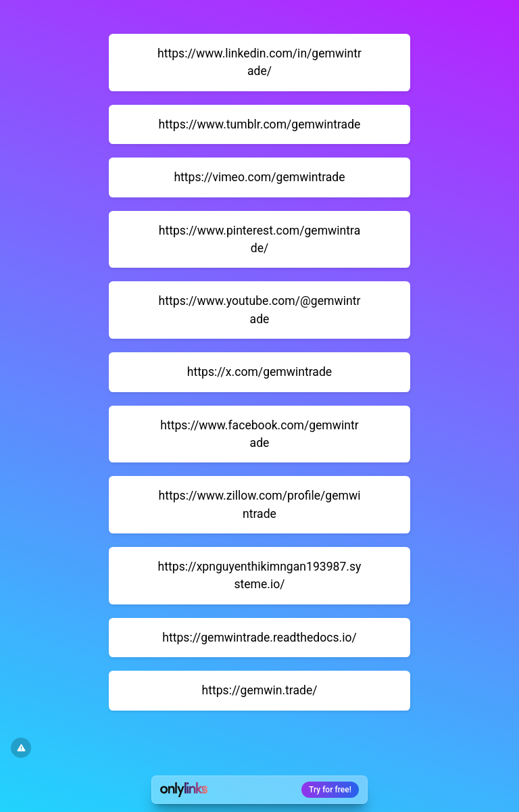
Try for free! (330, 790)
